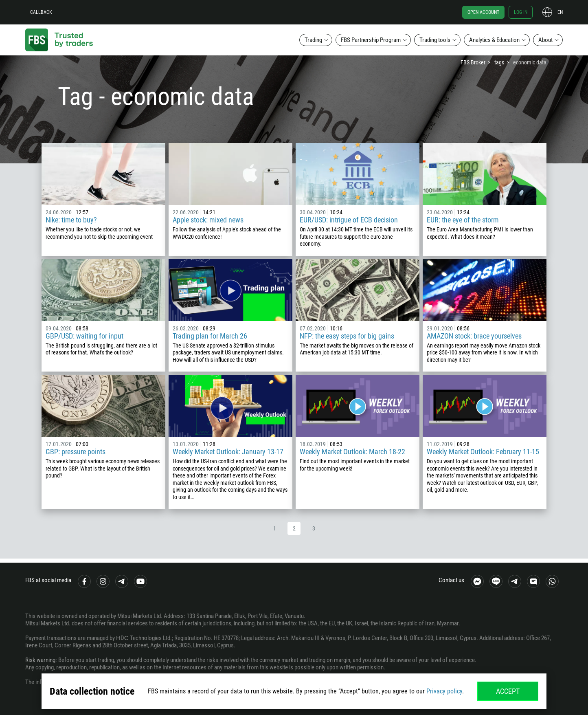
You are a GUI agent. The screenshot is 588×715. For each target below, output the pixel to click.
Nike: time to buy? (71, 220)
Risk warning (40, 660)
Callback (41, 12)
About (545, 40)
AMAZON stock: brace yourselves (474, 336)
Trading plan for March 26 (210, 336)
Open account (483, 12)
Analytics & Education (494, 40)
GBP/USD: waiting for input (84, 336)
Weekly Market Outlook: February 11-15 (483, 452)
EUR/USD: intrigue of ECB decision (349, 220)
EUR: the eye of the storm (463, 220)
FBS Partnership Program (371, 40)
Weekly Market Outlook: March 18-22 (352, 452)
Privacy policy (444, 691)
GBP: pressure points (76, 452)
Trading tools (435, 40)
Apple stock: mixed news (208, 220)
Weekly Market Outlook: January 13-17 (228, 452)
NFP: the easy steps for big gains (347, 336)
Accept (508, 691)
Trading (313, 40)
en (560, 12)
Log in (521, 12)
